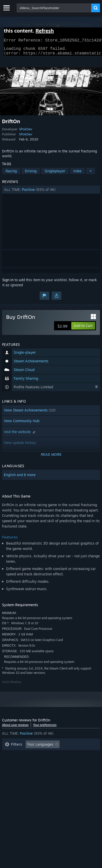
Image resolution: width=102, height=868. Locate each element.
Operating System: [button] (20, 770)
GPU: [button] (67, 770)
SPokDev (26, 132)
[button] (51, 193)
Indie (77, 174)
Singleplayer (55, 174)
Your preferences (45, 728)
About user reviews (15, 728)
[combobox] (54, 8)
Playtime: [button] (81, 755)
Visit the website (20, 435)
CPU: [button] (50, 770)
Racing (11, 174)
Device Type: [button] (16, 778)
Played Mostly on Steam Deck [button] (30, 763)
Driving (31, 174)
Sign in (8, 283)
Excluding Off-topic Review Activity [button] (34, 755)
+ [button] (91, 174)
